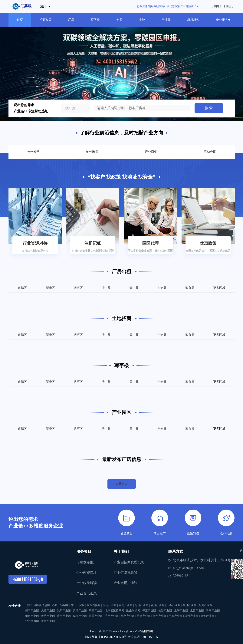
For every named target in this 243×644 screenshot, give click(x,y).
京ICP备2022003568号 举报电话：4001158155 (128, 637)
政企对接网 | (95, 605)
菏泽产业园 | (145, 616)
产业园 (166, 20)
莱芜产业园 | (97, 616)
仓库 (119, 20)
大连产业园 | (49, 611)
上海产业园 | (182, 611)
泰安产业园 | (127, 605)
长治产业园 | (166, 611)
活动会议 (210, 152)
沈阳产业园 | (65, 611)
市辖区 (22, 288)
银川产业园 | (190, 605)
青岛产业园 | (214, 611)
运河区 (78, 288)
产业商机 (151, 152)
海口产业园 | (143, 605)
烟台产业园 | (33, 616)
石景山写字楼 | (62, 605)
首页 (20, 20)
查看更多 (122, 484)
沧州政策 (92, 152)
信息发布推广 (87, 562)
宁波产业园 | (177, 616)
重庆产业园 (48, 621)
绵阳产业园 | (33, 611)
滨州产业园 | (113, 616)
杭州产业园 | (161, 616)
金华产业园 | (208, 616)
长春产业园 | (174, 605)
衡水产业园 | (111, 605)
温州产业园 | (193, 616)
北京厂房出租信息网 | (39, 605)
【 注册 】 (229, 6)
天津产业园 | (81, 611)
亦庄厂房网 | (79, 605)
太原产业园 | (198, 611)
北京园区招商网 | (116, 611)
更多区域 (219, 288)
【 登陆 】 (216, 6)
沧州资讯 (33, 152)
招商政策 (45, 20)
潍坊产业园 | (49, 616)
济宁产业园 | (65, 616)
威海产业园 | (81, 616)
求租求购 (193, 20)
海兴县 (190, 288)
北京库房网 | (33, 621)
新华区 (50, 288)
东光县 (162, 288)
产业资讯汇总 (87, 593)
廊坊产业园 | (97, 611)
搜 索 (209, 108)
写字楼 (95, 20)
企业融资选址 (87, 573)
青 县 (134, 288)
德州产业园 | (129, 616)
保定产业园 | (150, 611)
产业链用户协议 (126, 583)
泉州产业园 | (159, 605)
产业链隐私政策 (126, 573)
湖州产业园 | (206, 605)
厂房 (71, 20)
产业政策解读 (87, 583)
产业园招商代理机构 (129, 562)
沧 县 (106, 288)
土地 (142, 20)
